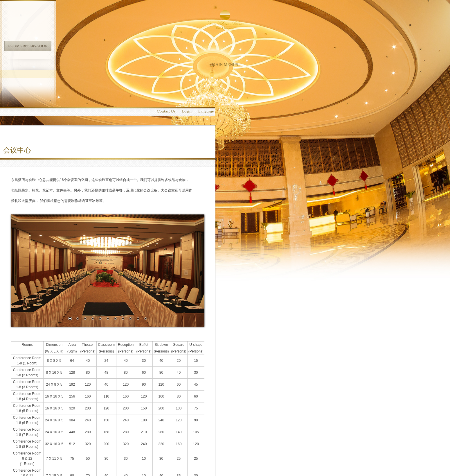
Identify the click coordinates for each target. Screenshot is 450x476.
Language (297, 4)
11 (236, 212)
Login (277, 4)
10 (228, 212)
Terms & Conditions (420, 465)
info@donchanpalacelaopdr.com (134, 469)
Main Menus (45, 65)
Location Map (169, 469)
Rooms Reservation (45, 46)
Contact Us (257, 4)
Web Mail (397, 465)
